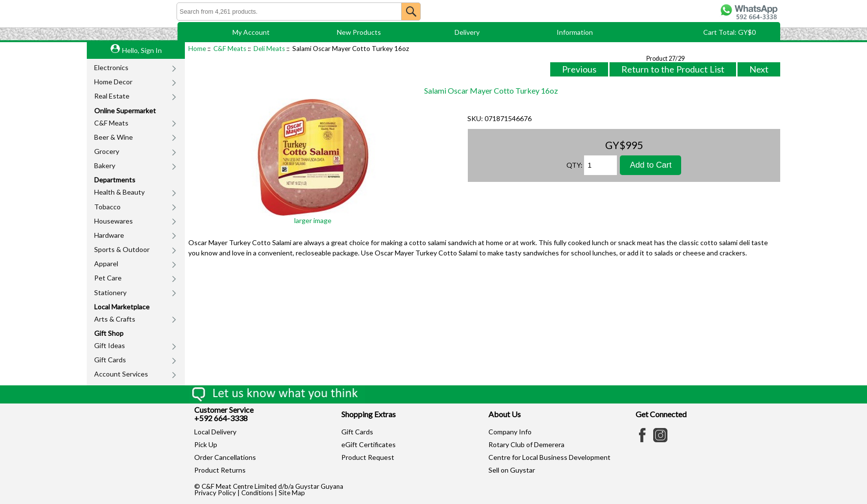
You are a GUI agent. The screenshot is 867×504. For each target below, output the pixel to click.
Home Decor (113, 82)
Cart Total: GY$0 (729, 32)
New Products (359, 32)
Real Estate (112, 96)
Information (575, 32)
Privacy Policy (215, 493)
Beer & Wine (114, 137)
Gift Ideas (110, 345)
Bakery (105, 165)
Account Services (121, 374)
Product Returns (220, 470)
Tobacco (107, 207)
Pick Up (206, 444)
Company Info (510, 432)
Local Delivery (215, 432)
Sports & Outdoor (122, 249)
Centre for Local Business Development (549, 457)
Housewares (114, 221)
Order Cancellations (225, 457)
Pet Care (108, 278)
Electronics (111, 67)
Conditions (257, 493)
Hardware (109, 235)
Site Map (292, 493)
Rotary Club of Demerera (526, 444)
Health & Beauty (119, 192)
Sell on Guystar (512, 470)
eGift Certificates (369, 444)
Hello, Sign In (142, 50)
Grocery (107, 151)
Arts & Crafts (115, 319)
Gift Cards (110, 360)
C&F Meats (111, 123)
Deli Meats (269, 49)
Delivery (467, 32)
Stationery (110, 292)
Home (197, 49)
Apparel (106, 264)
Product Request (368, 457)
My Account (251, 32)
